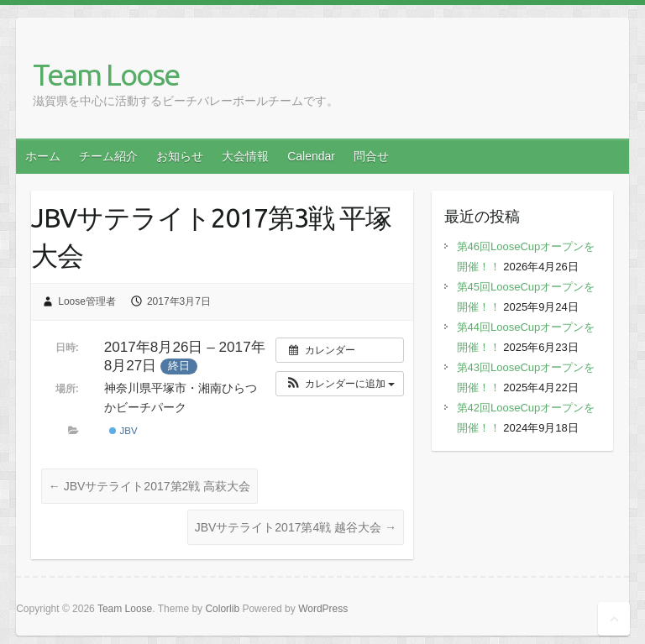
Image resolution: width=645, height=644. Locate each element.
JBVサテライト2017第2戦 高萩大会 (149, 486)
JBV (123, 431)
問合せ (371, 156)
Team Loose (106, 74)
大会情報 (245, 156)
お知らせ (180, 156)
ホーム (43, 156)
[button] (340, 384)
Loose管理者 (87, 301)
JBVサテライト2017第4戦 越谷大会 (296, 527)
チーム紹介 (108, 156)
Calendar (311, 156)
